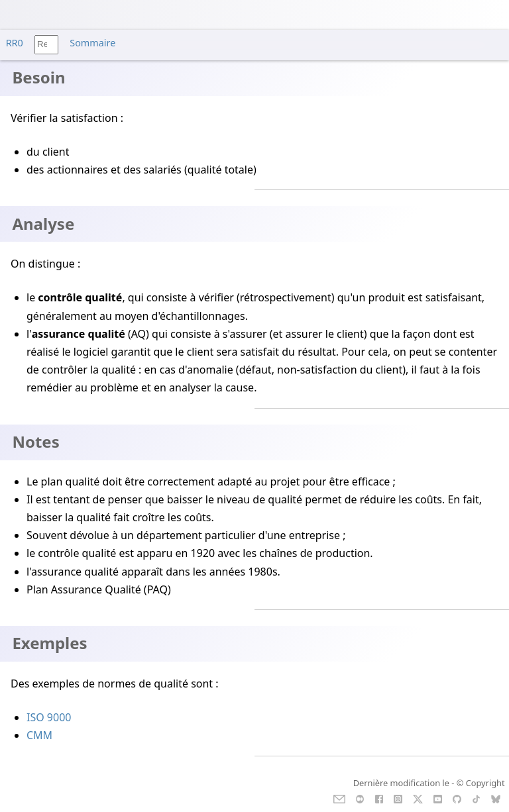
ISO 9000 (49, 717)
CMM (39, 735)
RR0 (15, 43)
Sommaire (92, 43)
